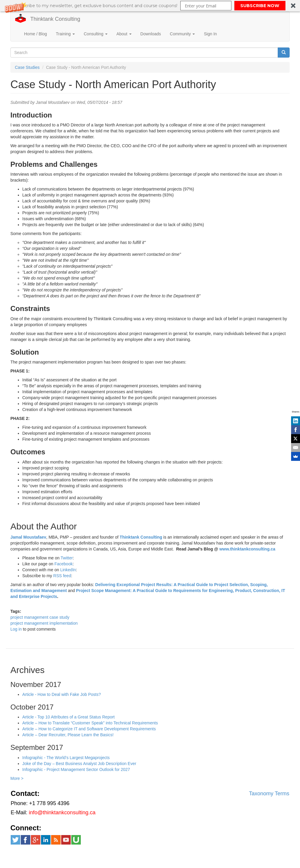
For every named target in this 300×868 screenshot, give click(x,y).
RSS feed (62, 576)
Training (65, 34)
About (124, 34)
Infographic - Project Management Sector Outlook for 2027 (76, 769)
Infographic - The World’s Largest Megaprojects (66, 758)
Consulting (96, 34)
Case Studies (27, 67)
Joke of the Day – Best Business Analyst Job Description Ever (79, 764)
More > (17, 778)
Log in (16, 629)
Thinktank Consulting (55, 19)
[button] (150, 6)
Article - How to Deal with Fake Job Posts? (62, 694)
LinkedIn (68, 570)
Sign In (210, 34)
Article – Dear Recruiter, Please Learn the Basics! (68, 735)
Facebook (63, 564)
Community (183, 34)
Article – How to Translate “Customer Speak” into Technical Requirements (90, 723)
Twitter (67, 558)
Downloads (151, 34)
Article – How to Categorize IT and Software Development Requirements (89, 729)
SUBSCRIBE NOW (260, 6)
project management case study (40, 617)
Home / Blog (35, 34)
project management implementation (44, 623)
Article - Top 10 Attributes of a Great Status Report (68, 717)
